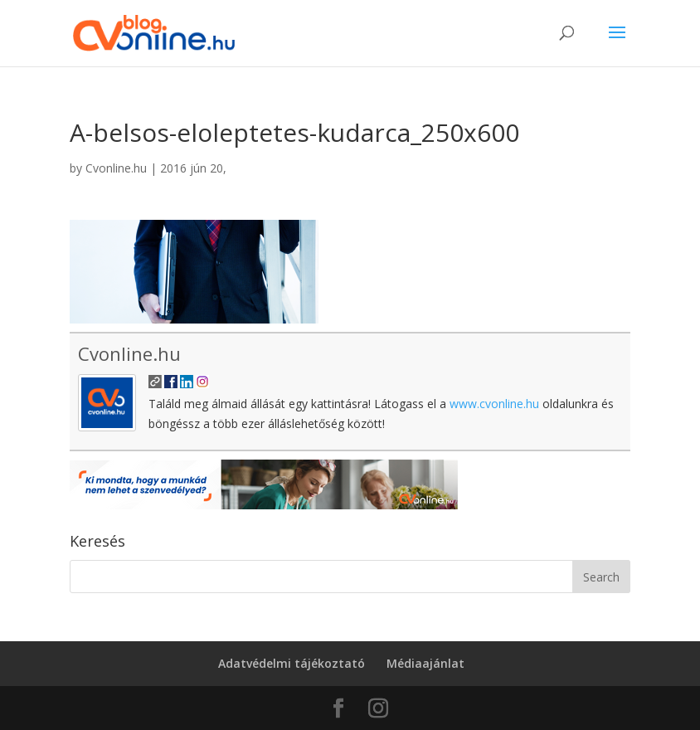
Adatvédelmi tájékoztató (292, 663)
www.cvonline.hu (494, 404)
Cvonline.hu (116, 168)
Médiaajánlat (425, 663)
